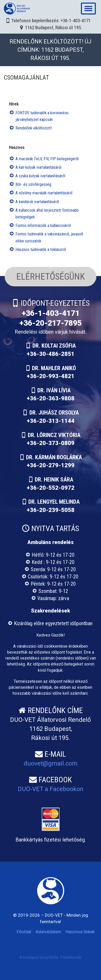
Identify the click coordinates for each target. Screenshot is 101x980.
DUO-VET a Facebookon (51, 789)
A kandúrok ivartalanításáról (37, 202)
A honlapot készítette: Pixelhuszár (50, 957)
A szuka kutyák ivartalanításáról (40, 176)
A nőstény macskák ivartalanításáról (44, 193)
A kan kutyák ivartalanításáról (38, 167)
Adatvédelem (48, 932)
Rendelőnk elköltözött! (34, 128)
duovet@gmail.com (51, 763)
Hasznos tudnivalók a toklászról (41, 250)
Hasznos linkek (80, 932)
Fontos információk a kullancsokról (43, 225)
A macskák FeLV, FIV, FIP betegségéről (47, 159)
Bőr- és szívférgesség (33, 184)
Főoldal (24, 932)
